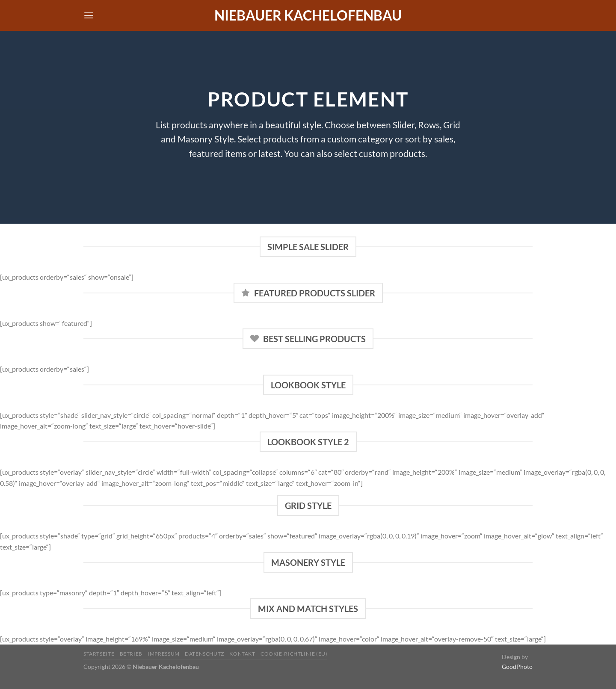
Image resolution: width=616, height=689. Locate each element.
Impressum (164, 654)
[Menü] (89, 15)
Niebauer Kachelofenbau (308, 15)
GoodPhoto (517, 667)
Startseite (99, 654)
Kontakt (242, 654)
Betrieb (131, 654)
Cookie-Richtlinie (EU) (294, 654)
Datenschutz (204, 654)
